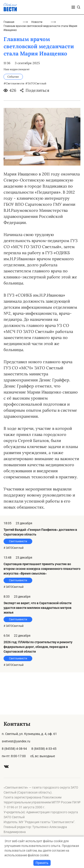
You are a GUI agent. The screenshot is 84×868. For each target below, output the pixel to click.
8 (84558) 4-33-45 (44, 749)
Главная (9, 64)
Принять (42, 863)
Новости (37, 64)
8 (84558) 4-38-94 (14, 749)
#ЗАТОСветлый (36, 126)
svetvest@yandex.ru (16, 741)
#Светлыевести (14, 126)
